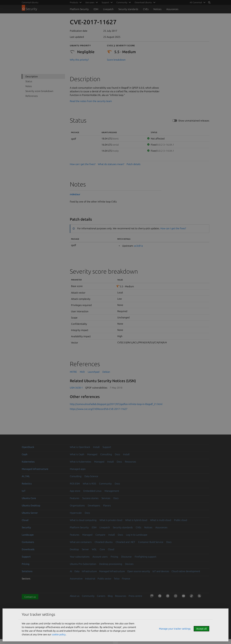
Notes (29, 86)
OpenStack (28, 447)
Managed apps (78, 469)
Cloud (25, 520)
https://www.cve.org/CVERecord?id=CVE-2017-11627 (99, 409)
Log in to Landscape (137, 535)
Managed (92, 454)
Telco (117, 579)
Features (75, 498)
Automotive (76, 579)
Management (112, 491)
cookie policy (59, 634)
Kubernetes (28, 462)
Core (102, 549)
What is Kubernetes (80, 462)
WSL (94, 549)
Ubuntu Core (29, 498)
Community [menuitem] (122, 2)
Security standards (128, 9)
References (32, 96)
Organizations (77, 505)
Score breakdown (116, 60)
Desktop (74, 549)
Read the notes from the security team (91, 101)
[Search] (209, 2)
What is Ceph (77, 454)
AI (71, 571)
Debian (106, 372)
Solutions (27, 571)
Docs (117, 454)
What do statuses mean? (111, 164)
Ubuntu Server (30, 513)
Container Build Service (151, 542)
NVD (82, 372)
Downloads (28, 549)
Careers (101, 596)
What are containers (81, 542)
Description (32, 76)
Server (85, 549)
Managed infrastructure (35, 469)
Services (106, 498)
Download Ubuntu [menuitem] (143, 2)
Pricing (114, 557)
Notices (157, 9)
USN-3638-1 (76, 388)
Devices (129, 564)
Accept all (201, 629)
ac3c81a (138, 246)
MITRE (73, 372)
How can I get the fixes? (83, 164)
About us (75, 596)
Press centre (135, 596)
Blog (110, 596)
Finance (126, 579)
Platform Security (79, 9)
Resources (130, 462)
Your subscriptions (80, 557)
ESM (96, 9)
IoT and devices (161, 571)
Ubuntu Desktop (31, 505)
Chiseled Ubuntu (104, 542)
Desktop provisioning (111, 564)
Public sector (104, 579)
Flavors (107, 505)
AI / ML (26, 476)
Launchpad (94, 372)
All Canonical (196, 2)
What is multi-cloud (161, 520)
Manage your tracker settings (175, 629)
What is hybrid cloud (136, 520)
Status (29, 81)
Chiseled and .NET (125, 542)
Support (107, 447)
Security (26, 527)
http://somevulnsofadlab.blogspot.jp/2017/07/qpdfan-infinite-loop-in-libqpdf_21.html (116, 404)
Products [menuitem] (74, 2)
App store (75, 491)
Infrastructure (89, 571)
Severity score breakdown (39, 91)
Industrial (90, 579)
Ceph (25, 454)
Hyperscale (76, 513)
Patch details (134, 164)
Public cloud (181, 520)
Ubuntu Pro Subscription (83, 564)
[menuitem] (197, 2)
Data (77, 571)
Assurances (172, 9)
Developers (94, 505)
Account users (100, 557)
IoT (24, 491)
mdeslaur (75, 194)
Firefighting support (145, 557)
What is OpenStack (80, 447)
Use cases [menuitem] (90, 2)
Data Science (91, 476)
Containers (28, 542)
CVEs (146, 9)
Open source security (139, 571)
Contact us (30, 597)
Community (105, 484)
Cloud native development (186, 571)
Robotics (27, 484)
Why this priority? (79, 60)
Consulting (106, 454)
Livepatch (108, 9)
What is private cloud (111, 520)
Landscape (28, 535)
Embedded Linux (92, 491)
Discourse (126, 557)
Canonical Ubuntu (30, 2)
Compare (100, 535)
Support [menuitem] (105, 2)
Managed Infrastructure (112, 571)
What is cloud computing (83, 520)
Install (96, 447)
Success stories (90, 498)
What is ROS (89, 484)
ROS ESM (75, 484)
